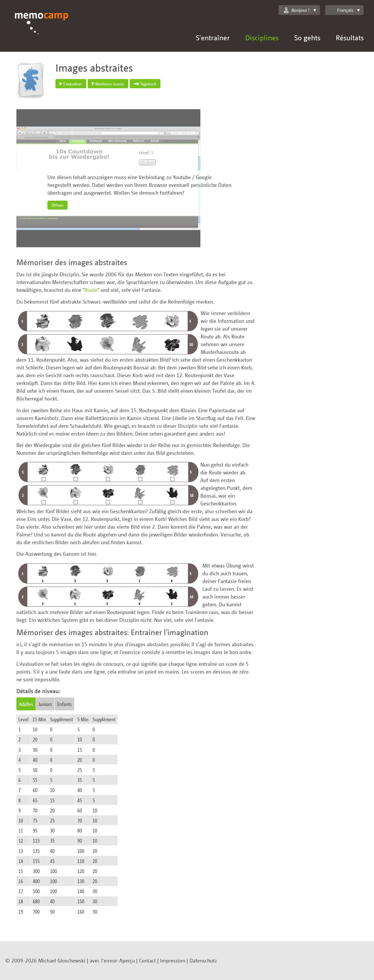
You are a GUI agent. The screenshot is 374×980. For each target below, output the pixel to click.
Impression (173, 960)
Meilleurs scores (108, 84)
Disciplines (262, 38)
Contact (147, 960)
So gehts (307, 38)
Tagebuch (145, 84)
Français (342, 10)
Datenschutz (203, 960)
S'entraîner (213, 38)
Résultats (350, 38)
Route (91, 290)
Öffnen (57, 205)
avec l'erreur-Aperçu (112, 960)
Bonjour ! (297, 10)
